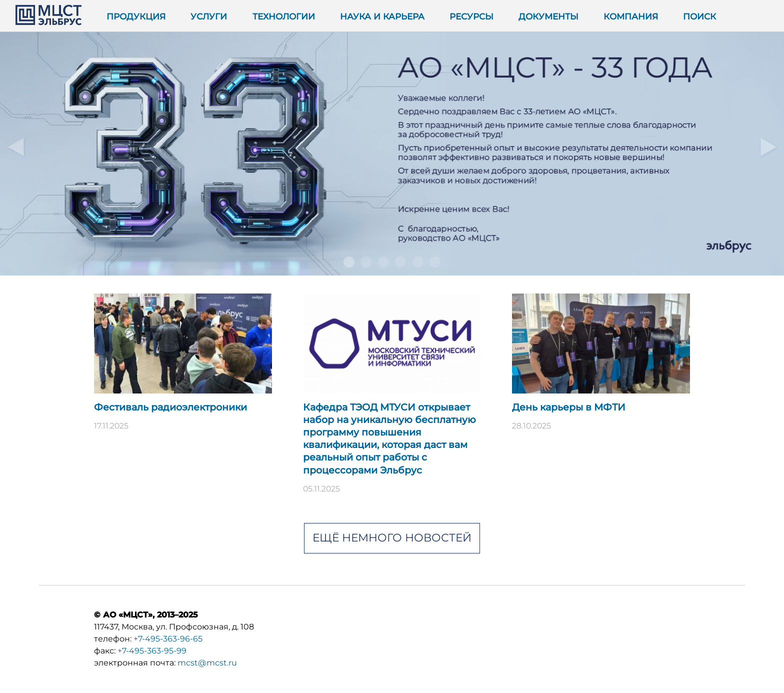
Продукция (136, 16)
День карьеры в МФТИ (569, 407)
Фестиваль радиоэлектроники (170, 407)
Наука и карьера (382, 16)
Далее (768, 147)
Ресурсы (471, 16)
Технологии (284, 16)
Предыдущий (16, 147)
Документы (548, 16)
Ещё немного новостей (392, 538)
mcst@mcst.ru (207, 663)
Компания (631, 16)
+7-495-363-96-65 (168, 639)
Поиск (699, 16)
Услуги (209, 16)
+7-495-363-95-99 (152, 651)
